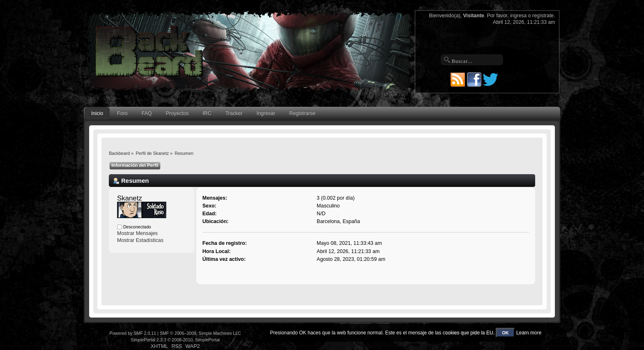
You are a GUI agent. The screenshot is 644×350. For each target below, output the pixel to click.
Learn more (529, 333)
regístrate (543, 16)
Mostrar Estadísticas (140, 240)
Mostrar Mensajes (137, 233)
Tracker (234, 113)
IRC (207, 113)
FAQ (147, 113)
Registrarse (302, 113)
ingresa (519, 16)
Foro (122, 113)
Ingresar (266, 113)
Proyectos (177, 113)
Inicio (97, 113)
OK (505, 333)
